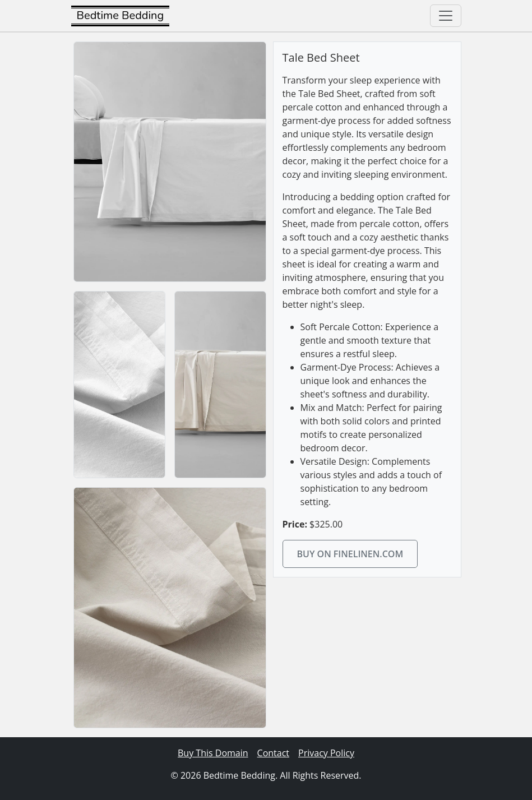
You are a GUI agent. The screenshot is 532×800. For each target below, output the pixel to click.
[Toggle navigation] (446, 16)
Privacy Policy (326, 753)
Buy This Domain (213, 753)
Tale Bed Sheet (321, 57)
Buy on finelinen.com (350, 554)
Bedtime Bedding (121, 15)
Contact (273, 753)
